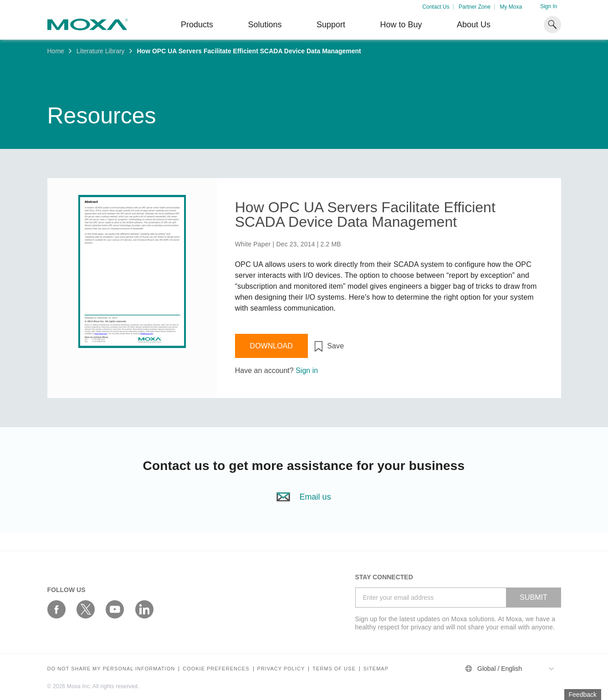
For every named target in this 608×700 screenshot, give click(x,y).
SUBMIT (533, 597)
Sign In (549, 6)
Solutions (265, 25)
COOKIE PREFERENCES (216, 669)
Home (56, 51)
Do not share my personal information (111, 669)
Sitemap (376, 669)
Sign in (307, 370)
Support (331, 25)
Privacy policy (281, 669)
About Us (474, 25)
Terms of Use (334, 669)
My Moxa (511, 7)
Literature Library (101, 51)
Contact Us (436, 7)
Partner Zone (475, 7)
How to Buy (401, 25)
